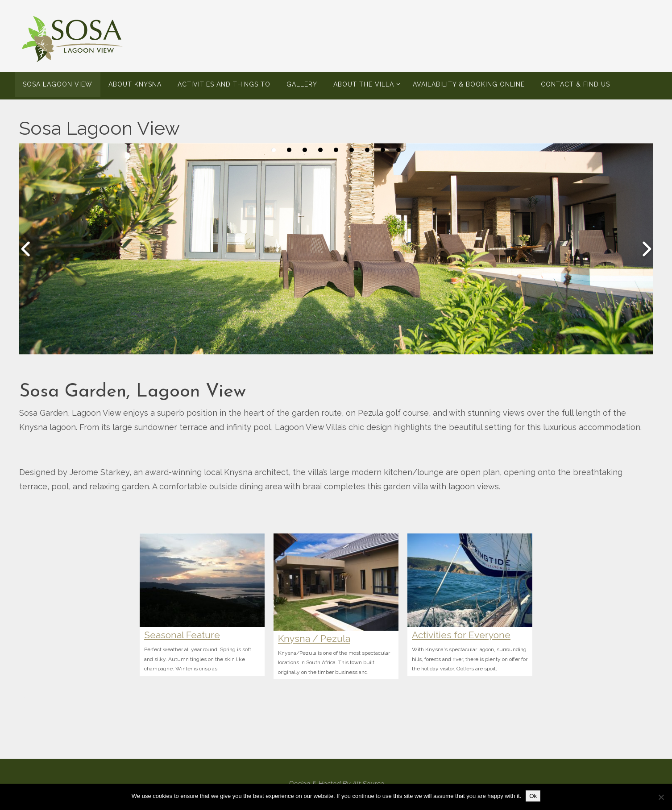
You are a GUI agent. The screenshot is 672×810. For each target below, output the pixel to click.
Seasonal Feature (182, 635)
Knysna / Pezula (314, 638)
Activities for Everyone (461, 635)
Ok (533, 796)
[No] (661, 797)
